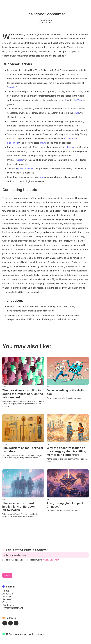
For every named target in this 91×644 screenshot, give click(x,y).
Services (7, 596)
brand (76, 113)
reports (19, 160)
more (42, 177)
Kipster (71, 147)
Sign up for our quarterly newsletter (27, 550)
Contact (7, 602)
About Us (8, 594)
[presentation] (20, 567)
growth (43, 143)
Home (6, 591)
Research (8, 599)
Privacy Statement (51, 560)
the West (78, 100)
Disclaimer (8, 605)
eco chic (12, 87)
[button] (87, 5)
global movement (26, 168)
